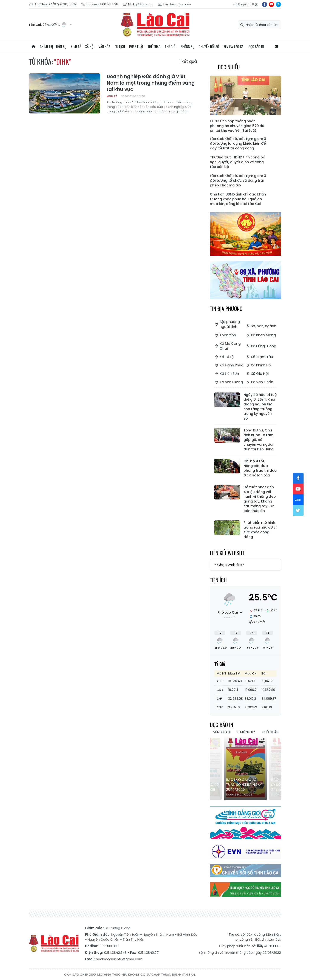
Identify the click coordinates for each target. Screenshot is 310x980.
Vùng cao (222, 732)
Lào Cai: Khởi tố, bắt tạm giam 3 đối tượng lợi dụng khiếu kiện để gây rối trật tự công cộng (238, 144)
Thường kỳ (246, 732)
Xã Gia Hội (257, 374)
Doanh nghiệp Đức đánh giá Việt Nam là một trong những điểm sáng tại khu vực (151, 83)
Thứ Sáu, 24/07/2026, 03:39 (53, 4)
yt (271, 4)
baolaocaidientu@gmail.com (119, 959)
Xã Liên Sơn (227, 374)
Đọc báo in (256, 47)
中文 (255, 4)
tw (298, 510)
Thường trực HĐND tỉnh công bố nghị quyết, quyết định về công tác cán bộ (238, 162)
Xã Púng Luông (261, 346)
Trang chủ (33, 47)
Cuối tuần (270, 732)
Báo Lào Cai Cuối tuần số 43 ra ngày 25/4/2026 (244, 785)
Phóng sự (188, 47)
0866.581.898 (109, 946)
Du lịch (120, 47)
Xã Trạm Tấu (259, 357)
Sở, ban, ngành (261, 326)
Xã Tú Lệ (224, 357)
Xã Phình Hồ (258, 365)
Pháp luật (136, 47)
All (277, 47)
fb (265, 4)
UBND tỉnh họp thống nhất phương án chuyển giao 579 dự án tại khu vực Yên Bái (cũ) (237, 126)
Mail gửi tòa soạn (138, 4)
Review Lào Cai (234, 47)
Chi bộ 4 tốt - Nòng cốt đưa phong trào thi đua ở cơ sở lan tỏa (260, 468)
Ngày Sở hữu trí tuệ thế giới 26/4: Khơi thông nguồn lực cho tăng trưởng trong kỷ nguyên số (260, 407)
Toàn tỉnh (225, 335)
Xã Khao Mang (261, 335)
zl (278, 4)
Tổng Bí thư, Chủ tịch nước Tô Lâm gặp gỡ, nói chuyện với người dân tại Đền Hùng (259, 440)
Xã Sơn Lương (229, 382)
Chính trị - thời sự (53, 47)
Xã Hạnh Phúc (229, 365)
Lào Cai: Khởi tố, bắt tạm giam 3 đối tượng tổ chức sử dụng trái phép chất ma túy (238, 181)
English (243, 4)
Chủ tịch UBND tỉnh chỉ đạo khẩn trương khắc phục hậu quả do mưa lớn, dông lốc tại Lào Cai (238, 199)
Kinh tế (76, 47)
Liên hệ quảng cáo (174, 4)
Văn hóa (104, 47)
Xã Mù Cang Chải (227, 346)
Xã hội (90, 47)
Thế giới (171, 47)
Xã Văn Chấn (259, 382)
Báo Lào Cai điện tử (155, 25)
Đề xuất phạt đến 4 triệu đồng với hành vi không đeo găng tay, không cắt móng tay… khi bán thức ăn (260, 499)
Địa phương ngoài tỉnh (227, 324)
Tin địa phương (226, 308)
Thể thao (154, 47)
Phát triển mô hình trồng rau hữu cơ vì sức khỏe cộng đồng (260, 530)
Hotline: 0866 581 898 (100, 4)
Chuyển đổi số (209, 47)
